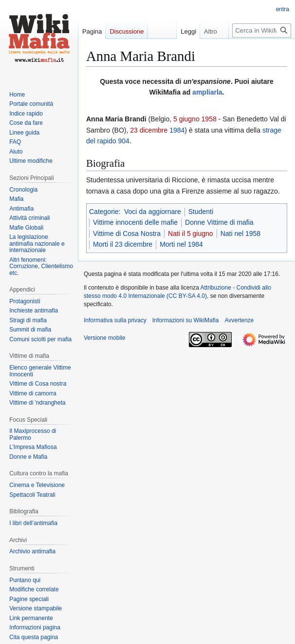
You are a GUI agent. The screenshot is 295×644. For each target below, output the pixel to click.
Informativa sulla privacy (115, 320)
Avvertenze (239, 320)
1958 (209, 119)
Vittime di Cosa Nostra (127, 234)
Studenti (201, 212)
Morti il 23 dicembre (123, 244)
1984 (177, 130)
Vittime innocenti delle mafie (135, 222)
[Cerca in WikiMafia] (262, 30)
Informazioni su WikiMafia (186, 320)
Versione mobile (104, 338)
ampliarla (207, 92)
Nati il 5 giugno (191, 234)
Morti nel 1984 (181, 244)
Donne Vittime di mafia (219, 222)
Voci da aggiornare (153, 212)
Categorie (104, 212)
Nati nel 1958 (241, 234)
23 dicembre (149, 130)
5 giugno (186, 119)
